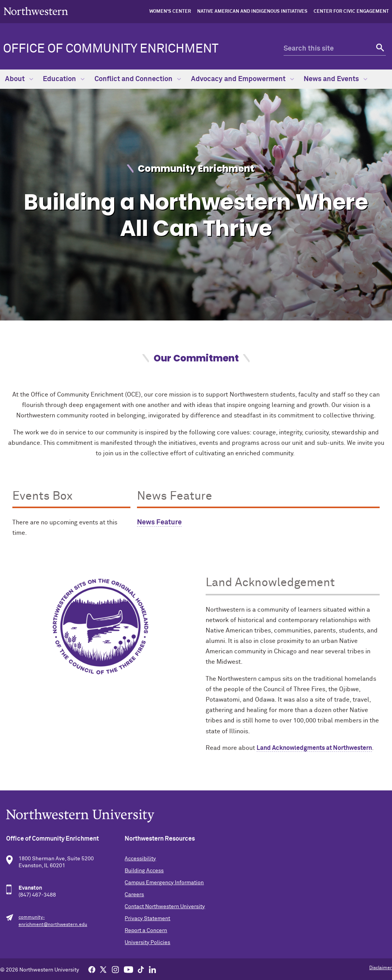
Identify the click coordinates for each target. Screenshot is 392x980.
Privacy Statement (147, 919)
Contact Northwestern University (165, 907)
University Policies (147, 943)
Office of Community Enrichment (111, 49)
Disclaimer (381, 968)
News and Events (335, 79)
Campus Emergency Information (164, 883)
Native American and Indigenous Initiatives (252, 12)
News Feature (159, 522)
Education (64, 79)
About (19, 79)
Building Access (144, 871)
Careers (134, 895)
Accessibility (140, 859)
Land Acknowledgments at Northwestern (314, 748)
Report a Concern (146, 931)
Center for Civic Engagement (351, 12)
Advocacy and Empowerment (242, 79)
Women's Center (170, 12)
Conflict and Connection (138, 79)
